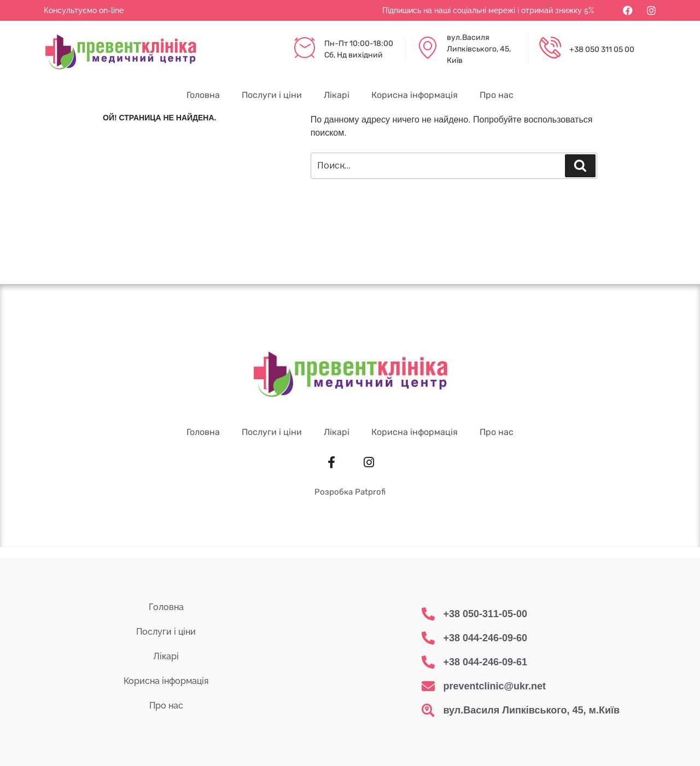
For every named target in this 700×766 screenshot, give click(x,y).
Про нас (497, 95)
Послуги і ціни (272, 95)
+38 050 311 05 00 (602, 50)
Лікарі (337, 95)
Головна (203, 95)
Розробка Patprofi (350, 492)
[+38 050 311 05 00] (550, 49)
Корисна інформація (415, 95)
